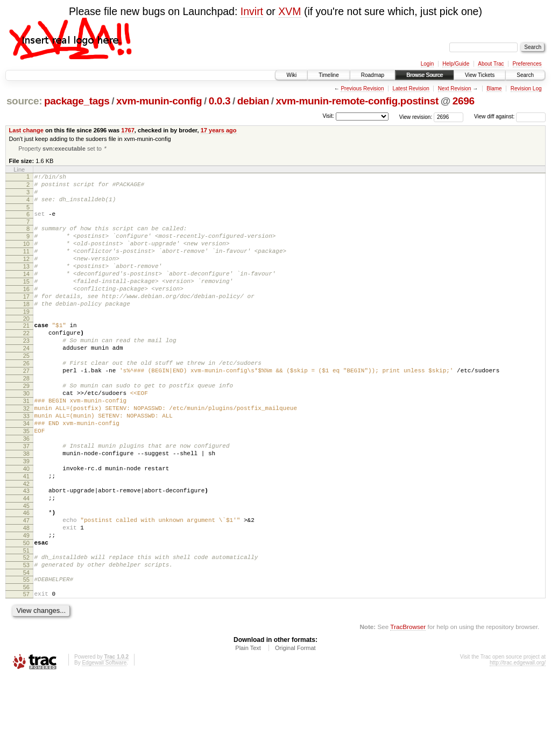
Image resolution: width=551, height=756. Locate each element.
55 (26, 655)
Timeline (329, 75)
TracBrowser (408, 705)
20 (26, 345)
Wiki (291, 75)
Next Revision (455, 89)
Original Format (295, 726)
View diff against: (510, 116)
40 (26, 526)
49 (26, 604)
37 (26, 499)
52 (26, 630)
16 (26, 311)
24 (26, 380)
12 (26, 274)
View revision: (416, 116)
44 (26, 561)
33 (26, 462)
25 (26, 389)
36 (26, 490)
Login (427, 64)
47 (26, 586)
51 (26, 623)
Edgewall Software (104, 741)
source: (24, 101)
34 (26, 471)
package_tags (77, 101)
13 (26, 284)
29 (26, 426)
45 (26, 570)
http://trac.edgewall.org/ (518, 741)
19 (26, 338)
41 (26, 535)
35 (26, 481)
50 (26, 613)
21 (26, 352)
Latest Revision (411, 89)
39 (26, 517)
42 (26, 545)
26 (26, 398)
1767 (128, 130)
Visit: (328, 116)
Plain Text (248, 726)
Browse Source (425, 75)
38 (26, 508)
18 (26, 329)
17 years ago (219, 130)
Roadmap (373, 75)
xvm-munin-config (159, 101)
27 (26, 407)
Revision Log (526, 89)
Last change (26, 130)
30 (26, 435)
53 (26, 639)
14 (26, 293)
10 (26, 256)
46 (26, 577)
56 (26, 664)
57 (26, 671)
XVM (289, 11)
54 (26, 648)
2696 (464, 101)
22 (26, 362)
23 (26, 371)
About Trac (491, 64)
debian (253, 101)
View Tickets (480, 75)
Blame (494, 89)
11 (26, 265)
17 (26, 320)
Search (525, 75)
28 (26, 416)
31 (26, 444)
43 (26, 552)
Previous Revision (362, 89)
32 (26, 453)
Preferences (527, 64)
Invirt (252, 11)
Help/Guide (456, 64)
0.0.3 (220, 101)
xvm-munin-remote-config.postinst (357, 101)
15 (26, 302)
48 (26, 595)
